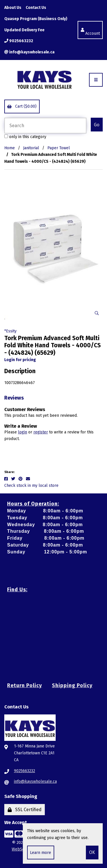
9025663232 (19, 41)
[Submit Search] (97, 125)
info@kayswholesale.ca (29, 52)
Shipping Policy (72, 685)
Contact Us (36, 8)
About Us (13, 8)
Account (90, 30)
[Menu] (96, 80)
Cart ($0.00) (22, 106)
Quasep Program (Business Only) (36, 19)
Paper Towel (59, 148)
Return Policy (25, 685)
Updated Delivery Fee (24, 30)
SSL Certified (25, 810)
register (41, 432)
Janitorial (31, 148)
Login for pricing (20, 360)
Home (10, 148)
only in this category (25, 137)
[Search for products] (45, 126)
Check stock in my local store (31, 486)
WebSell (20, 849)
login (23, 432)
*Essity (10, 331)
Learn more (41, 853)
